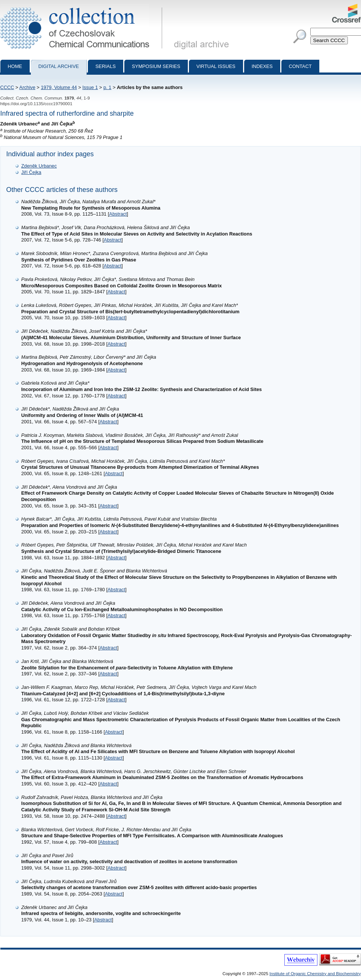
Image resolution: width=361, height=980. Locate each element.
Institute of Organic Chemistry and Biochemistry (315, 974)
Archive (27, 87)
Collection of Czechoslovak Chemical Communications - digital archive (83, 7)
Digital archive (59, 66)
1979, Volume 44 (59, 87)
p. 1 (107, 87)
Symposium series (156, 66)
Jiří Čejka (31, 172)
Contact (300, 66)
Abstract (118, 214)
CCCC (7, 87)
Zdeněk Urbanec (39, 166)
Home (15, 66)
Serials (106, 66)
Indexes (262, 66)
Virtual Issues (216, 66)
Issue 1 (90, 87)
